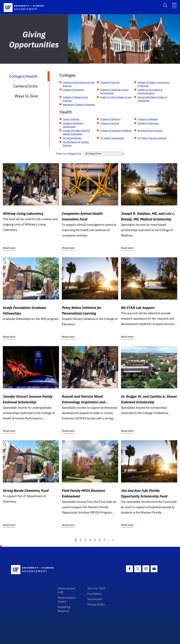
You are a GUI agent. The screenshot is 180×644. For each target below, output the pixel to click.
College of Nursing (110, 123)
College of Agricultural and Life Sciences (79, 84)
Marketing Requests (64, 609)
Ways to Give (26, 96)
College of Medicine (148, 119)
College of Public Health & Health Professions (76, 132)
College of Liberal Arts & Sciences (75, 99)
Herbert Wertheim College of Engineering (152, 99)
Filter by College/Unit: (69, 154)
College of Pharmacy (148, 123)
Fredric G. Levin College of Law (116, 97)
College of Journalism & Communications (150, 91)
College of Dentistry (110, 119)
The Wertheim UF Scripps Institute (76, 144)
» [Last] (113, 540)
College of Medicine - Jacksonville (73, 125)
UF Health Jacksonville (112, 138)
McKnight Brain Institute (150, 131)
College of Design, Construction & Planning (154, 84)
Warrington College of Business (79, 105)
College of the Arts (110, 82)
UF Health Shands (72, 138)
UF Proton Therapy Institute (152, 138)
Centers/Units (25, 86)
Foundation (94, 594)
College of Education (73, 90)
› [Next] (109, 540)
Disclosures (95, 599)
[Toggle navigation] (174, 5)
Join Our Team (96, 588)
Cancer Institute (71, 119)
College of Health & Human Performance (114, 91)
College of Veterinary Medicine (116, 131)
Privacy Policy (96, 604)
